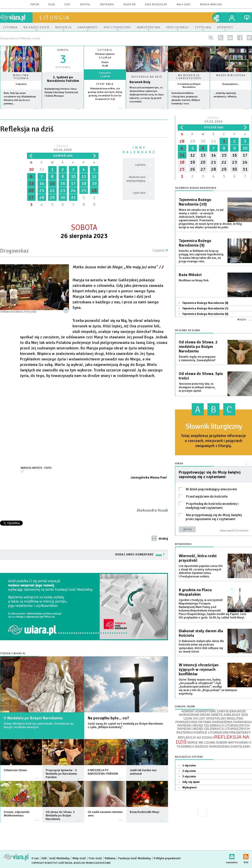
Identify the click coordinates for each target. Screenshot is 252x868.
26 (94, 190)
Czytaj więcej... (147, 111)
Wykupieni (189, 788)
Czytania (160, 251)
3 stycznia (21, 84)
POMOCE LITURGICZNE (211, 733)
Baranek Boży (140, 82)
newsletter (230, 38)
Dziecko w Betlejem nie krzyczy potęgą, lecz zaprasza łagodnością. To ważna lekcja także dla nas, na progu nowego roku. (201, 256)
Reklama (110, 858)
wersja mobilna (211, 5)
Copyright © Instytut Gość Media (52, 863)
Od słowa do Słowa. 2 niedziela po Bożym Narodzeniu (198, 347)
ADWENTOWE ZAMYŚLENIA (216, 711)
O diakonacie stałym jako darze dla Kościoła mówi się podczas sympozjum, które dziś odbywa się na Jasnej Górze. (201, 646)
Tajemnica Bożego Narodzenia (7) (205, 308)
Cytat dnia (105, 84)
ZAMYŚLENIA (240, 747)
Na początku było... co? (108, 718)
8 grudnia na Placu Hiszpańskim (195, 592)
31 (42, 169)
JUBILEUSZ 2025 (236, 715)
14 (42, 183)
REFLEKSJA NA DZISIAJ (196, 738)
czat (67, 5)
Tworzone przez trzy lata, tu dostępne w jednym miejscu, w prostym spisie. (197, 387)
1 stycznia (189, 766)
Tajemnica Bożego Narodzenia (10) (195, 202)
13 (31, 183)
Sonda (179, 464)
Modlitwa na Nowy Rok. (194, 280)
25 (84, 190)
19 (94, 183)
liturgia (55, 18)
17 (73, 183)
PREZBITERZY (240, 733)
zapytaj (85, 5)
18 (84, 183)
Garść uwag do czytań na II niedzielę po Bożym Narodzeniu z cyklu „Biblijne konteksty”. (125, 725)
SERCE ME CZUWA (201, 743)
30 (31, 169)
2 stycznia (189, 771)
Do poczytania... (231, 84)
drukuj (163, 539)
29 (52, 197)
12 (94, 176)
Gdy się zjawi (191, 782)
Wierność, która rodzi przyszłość (198, 558)
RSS (246, 856)
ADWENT (188, 711)
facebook (240, 38)
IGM (44, 858)
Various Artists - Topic (36, 468)
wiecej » (63, 111)
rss (221, 38)
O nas (35, 858)
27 (31, 197)
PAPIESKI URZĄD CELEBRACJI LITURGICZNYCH (213, 726)
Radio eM (129, 5)
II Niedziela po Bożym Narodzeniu (33, 718)
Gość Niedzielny (156, 5)
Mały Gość (184, 5)
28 (42, 197)
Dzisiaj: (63, 149)
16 (63, 183)
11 (84, 176)
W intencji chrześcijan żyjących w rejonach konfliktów (199, 670)
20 (31, 190)
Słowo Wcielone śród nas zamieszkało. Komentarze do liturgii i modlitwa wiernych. (39, 725)
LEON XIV (191, 719)
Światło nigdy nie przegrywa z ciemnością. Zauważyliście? (197, 359)
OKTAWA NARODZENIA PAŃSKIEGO (225, 722)
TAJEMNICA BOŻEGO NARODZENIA (203, 747)
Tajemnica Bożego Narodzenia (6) (205, 314)
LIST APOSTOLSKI (213, 719)
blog (52, 5)
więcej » (21, 111)
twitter (249, 38)
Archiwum (243, 531)
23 (63, 190)
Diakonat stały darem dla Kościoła (201, 633)
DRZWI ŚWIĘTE (211, 715)
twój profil (232, 18)
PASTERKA (185, 733)
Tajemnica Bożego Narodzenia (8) (205, 303)
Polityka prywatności (167, 858)
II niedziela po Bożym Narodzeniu (189, 86)
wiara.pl (16, 18)
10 (73, 176)
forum (35, 5)
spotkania (107, 5)
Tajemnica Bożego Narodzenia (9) (195, 243)
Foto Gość (95, 858)
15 (52, 183)
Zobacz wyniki (227, 531)
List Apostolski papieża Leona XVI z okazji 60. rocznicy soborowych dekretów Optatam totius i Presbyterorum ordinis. (201, 571)
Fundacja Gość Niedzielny (135, 858)
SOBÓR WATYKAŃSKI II (234, 743)
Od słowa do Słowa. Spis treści (201, 376)
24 (73, 190)
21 (42, 190)
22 (52, 190)
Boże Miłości (190, 275)
